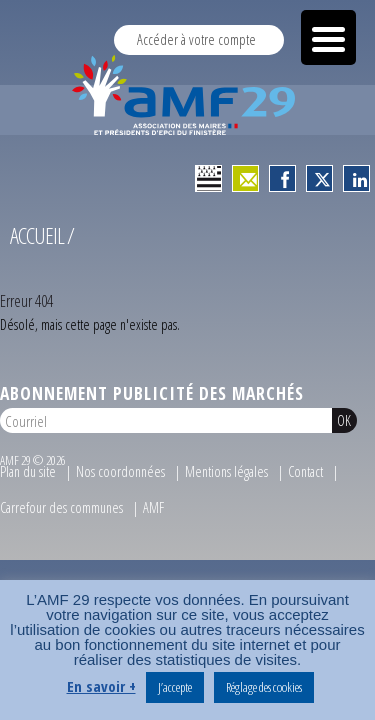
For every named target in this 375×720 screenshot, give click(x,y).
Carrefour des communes (61, 515)
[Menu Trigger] (328, 37)
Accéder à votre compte (196, 39)
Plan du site (28, 479)
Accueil (37, 243)
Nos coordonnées (120, 479)
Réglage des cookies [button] (264, 687)
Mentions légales (226, 479)
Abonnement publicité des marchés (152, 401)
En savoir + (101, 686)
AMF (153, 515)
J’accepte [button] (175, 687)
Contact (305, 479)
